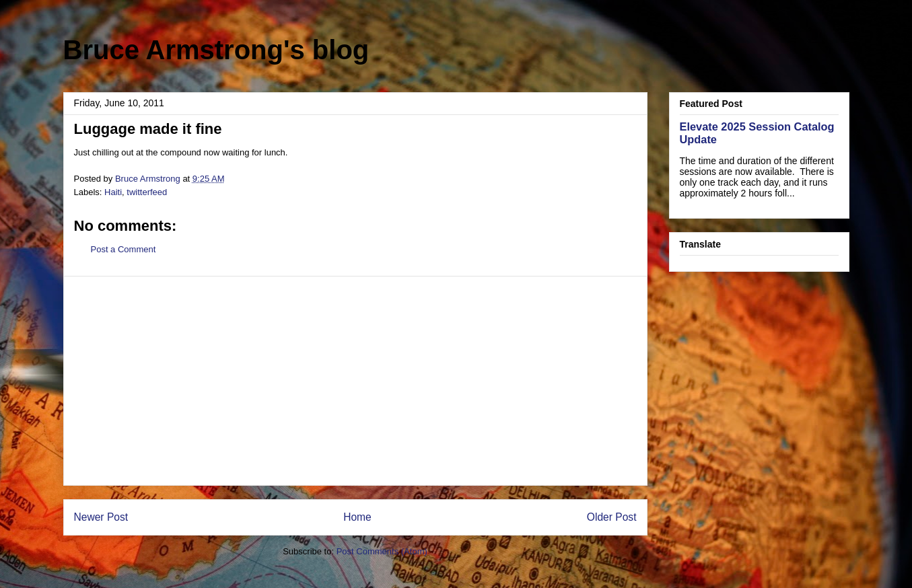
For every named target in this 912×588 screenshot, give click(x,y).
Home (357, 517)
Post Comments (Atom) (382, 551)
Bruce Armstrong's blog (216, 50)
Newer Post (101, 517)
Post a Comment (124, 249)
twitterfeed (147, 192)
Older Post (612, 517)
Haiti (113, 192)
